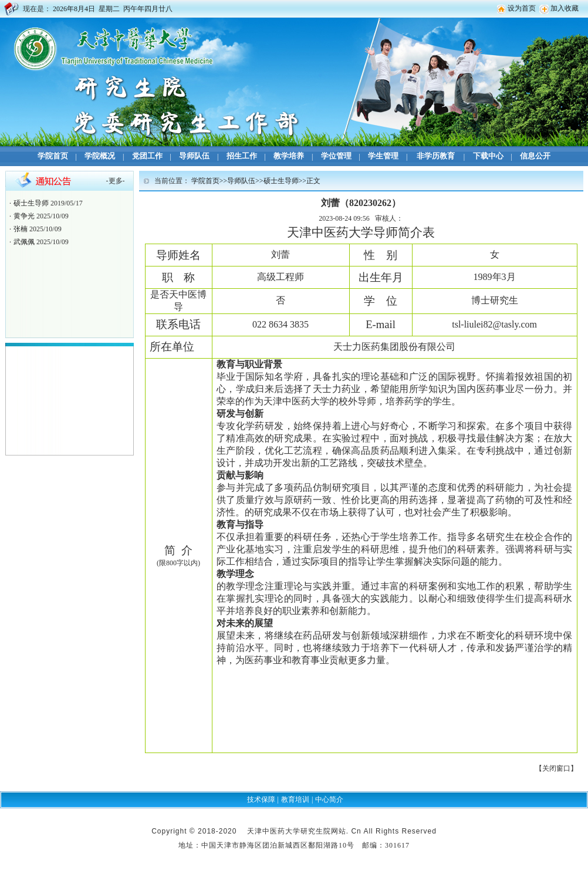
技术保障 (261, 799)
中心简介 (329, 799)
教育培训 (295, 799)
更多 (116, 181)
